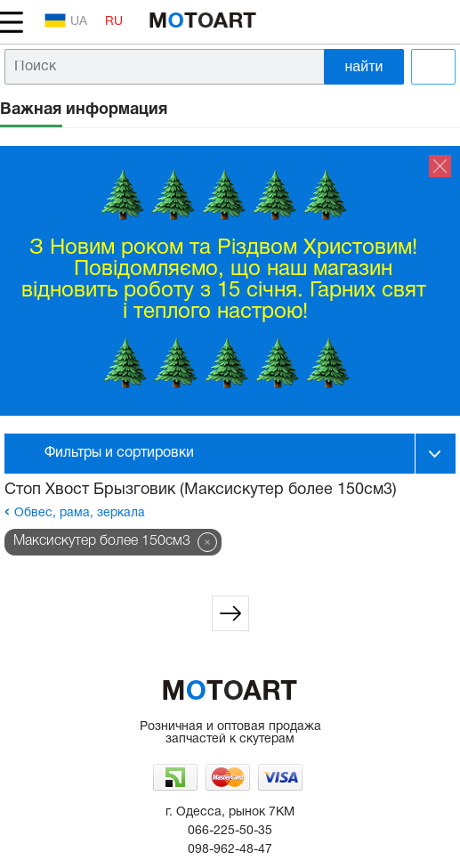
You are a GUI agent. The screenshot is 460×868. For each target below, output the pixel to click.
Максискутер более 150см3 (102, 541)
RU (114, 22)
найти (364, 66)
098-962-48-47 (230, 850)
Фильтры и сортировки (119, 453)
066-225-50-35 (230, 831)
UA (66, 20)
